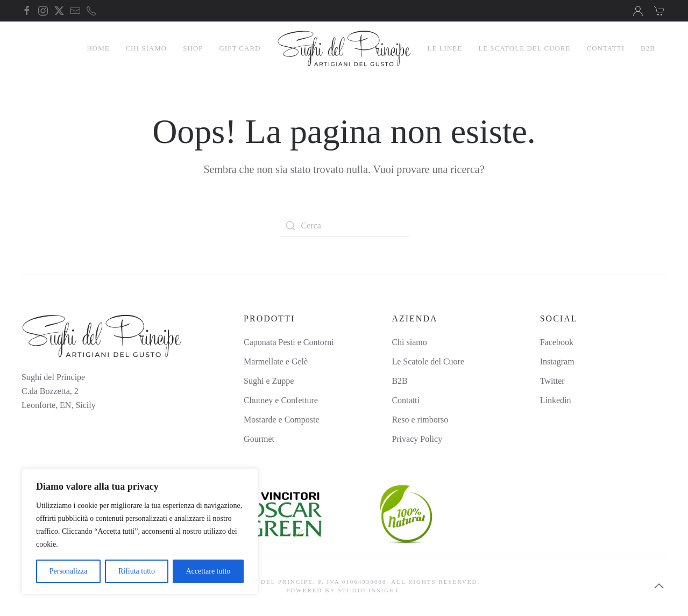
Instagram (557, 361)
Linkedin (556, 400)
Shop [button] (193, 48)
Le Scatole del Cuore (524, 48)
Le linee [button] (445, 48)
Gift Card (240, 48)
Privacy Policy (417, 439)
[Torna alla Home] (344, 48)
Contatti (605, 48)
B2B (648, 48)
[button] (659, 586)
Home (98, 48)
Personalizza (69, 571)
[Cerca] (344, 226)
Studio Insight (368, 590)
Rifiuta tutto (137, 571)
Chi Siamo (147, 48)
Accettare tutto (208, 571)
